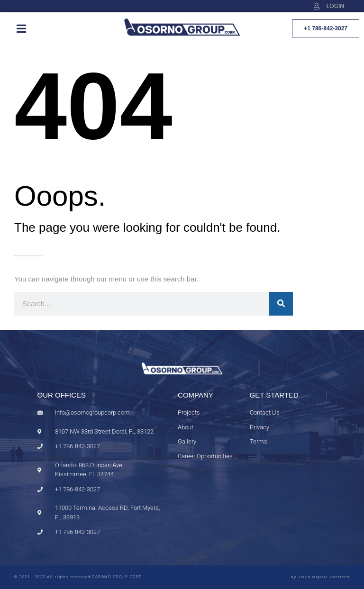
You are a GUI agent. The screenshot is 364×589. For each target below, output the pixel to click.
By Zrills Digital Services (320, 577)
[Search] (281, 304)
